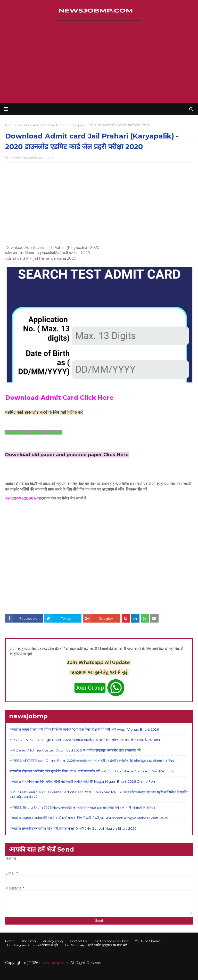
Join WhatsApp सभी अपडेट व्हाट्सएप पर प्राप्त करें (96, 945)
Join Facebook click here (111, 941)
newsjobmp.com (54, 963)
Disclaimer (28, 941)
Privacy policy (53, 941)
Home (10, 941)
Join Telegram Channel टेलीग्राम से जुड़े (32, 945)
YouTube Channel (148, 941)
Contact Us (78, 941)
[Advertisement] (99, 62)
